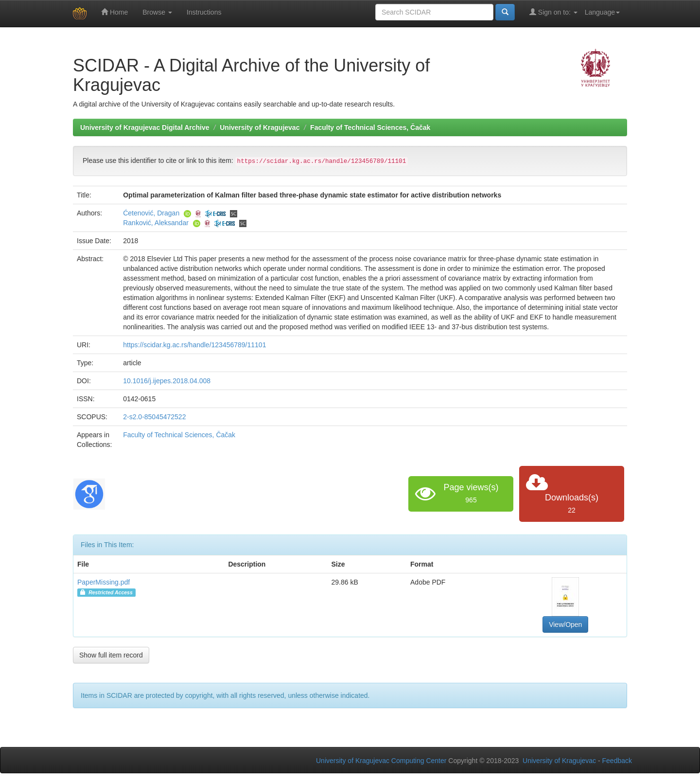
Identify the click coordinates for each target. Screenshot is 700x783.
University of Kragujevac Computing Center (381, 761)
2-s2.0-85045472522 (154, 417)
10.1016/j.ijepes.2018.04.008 (167, 381)
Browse (157, 12)
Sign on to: (553, 12)
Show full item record (111, 655)
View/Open (565, 624)
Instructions (204, 12)
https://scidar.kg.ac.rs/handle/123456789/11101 (194, 345)
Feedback (617, 761)
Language (602, 12)
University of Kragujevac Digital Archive (145, 127)
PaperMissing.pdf (104, 582)
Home (114, 12)
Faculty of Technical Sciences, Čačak (370, 127)
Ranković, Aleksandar (156, 223)
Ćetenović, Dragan (151, 213)
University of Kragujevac (260, 127)
